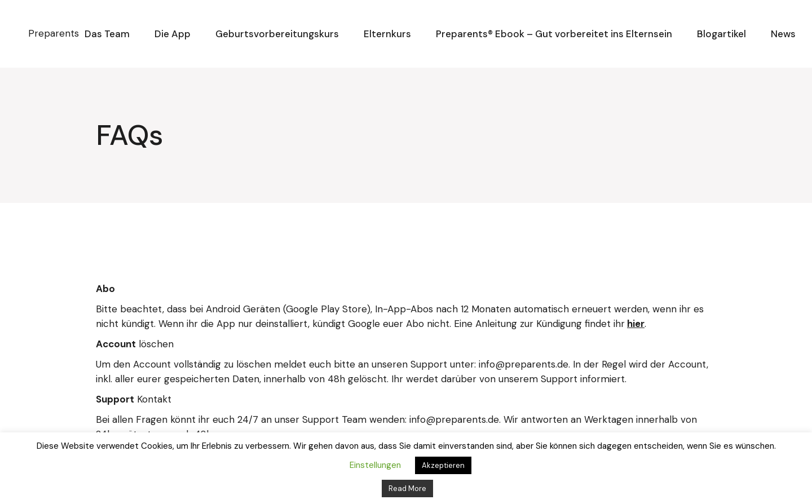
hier (636, 324)
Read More (407, 488)
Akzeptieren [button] (443, 465)
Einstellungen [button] (375, 465)
